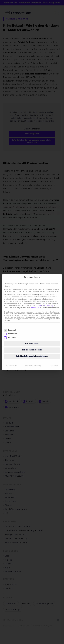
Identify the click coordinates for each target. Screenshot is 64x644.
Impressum (54, 366)
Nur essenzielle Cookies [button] (32, 350)
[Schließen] (60, 277)
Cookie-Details (12, 366)
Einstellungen (35, 308)
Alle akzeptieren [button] (32, 344)
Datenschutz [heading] (32, 278)
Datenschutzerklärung (45, 306)
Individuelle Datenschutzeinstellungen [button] (32, 356)
